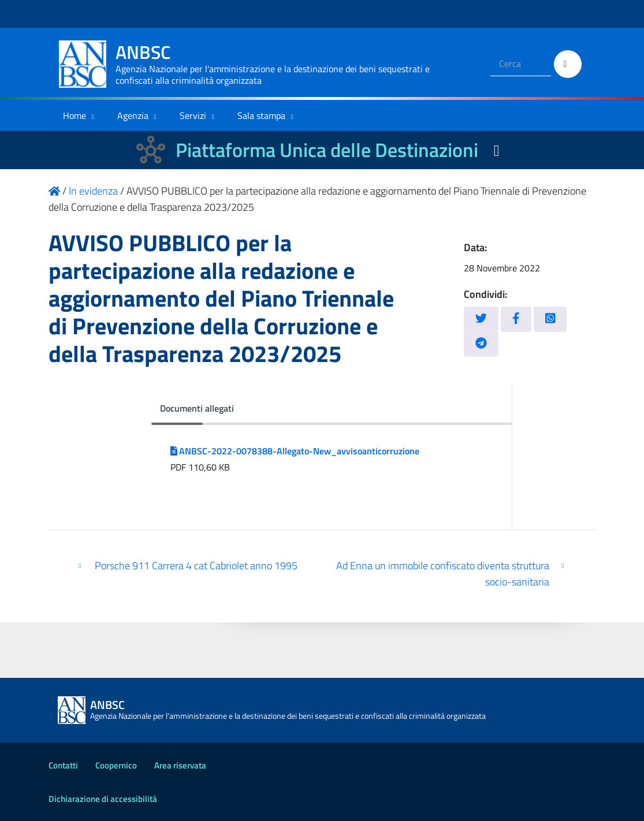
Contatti (63, 765)
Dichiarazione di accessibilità (103, 799)
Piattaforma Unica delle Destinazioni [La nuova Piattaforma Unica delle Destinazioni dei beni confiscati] (327, 150)
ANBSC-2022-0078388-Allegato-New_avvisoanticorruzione (295, 451)
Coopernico (116, 765)
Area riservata (180, 765)
